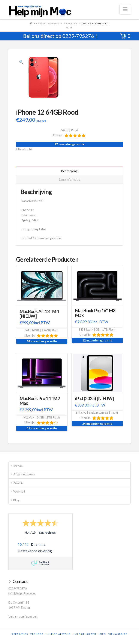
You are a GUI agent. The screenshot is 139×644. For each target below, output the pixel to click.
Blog (16, 500)
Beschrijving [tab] (69, 171)
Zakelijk (18, 483)
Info (102, 634)
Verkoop (72, 23)
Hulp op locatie (85, 634)
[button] (125, 9)
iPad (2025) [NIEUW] (94, 398)
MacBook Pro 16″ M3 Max (95, 313)
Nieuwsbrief (118, 634)
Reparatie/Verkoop (49, 23)
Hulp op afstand (58, 634)
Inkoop (18, 466)
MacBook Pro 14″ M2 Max (40, 401)
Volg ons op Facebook (23, 617)
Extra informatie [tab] (69, 179)
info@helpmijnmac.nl (22, 593)
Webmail (19, 491)
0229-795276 (78, 36)
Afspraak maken (24, 474)
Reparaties (20, 634)
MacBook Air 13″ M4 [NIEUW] (39, 314)
